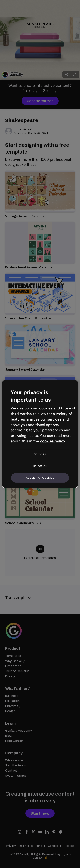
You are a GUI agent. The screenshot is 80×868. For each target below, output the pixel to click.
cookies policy (53, 441)
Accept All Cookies (40, 478)
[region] (40, 434)
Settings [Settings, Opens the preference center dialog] (40, 454)
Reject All (40, 466)
